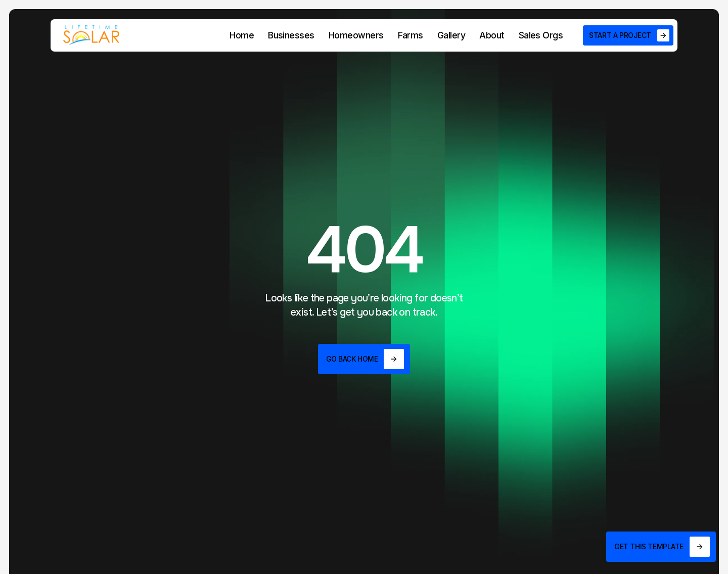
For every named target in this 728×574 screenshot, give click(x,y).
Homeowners (356, 35)
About (492, 35)
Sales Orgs (541, 35)
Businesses (291, 35)
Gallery (451, 35)
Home (242, 35)
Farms (411, 35)
